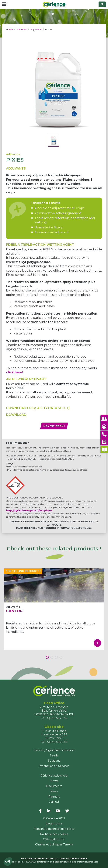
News (54, 781)
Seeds (54, 755)
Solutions (21, 29)
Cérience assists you (54, 776)
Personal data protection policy (54, 829)
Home (9, 29)
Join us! (54, 802)
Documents (54, 786)
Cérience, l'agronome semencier (54, 750)
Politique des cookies (54, 834)
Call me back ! (54, 426)
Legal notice (54, 823)
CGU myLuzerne (54, 839)
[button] (8, 862)
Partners (54, 797)
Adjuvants (36, 29)
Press (54, 791)
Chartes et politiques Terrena (54, 845)
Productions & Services (54, 766)
